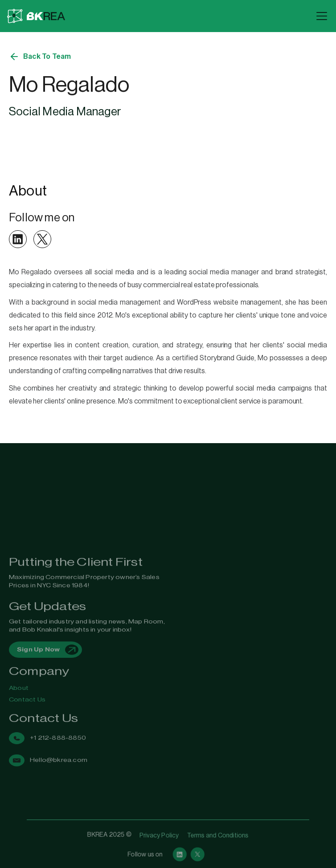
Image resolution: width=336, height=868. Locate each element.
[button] (320, 16)
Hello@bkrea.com (59, 743)
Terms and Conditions (216, 835)
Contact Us (27, 693)
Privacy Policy (160, 835)
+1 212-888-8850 (58, 725)
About (19, 684)
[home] (159, 16)
